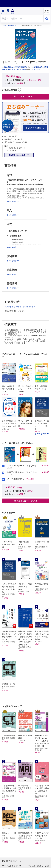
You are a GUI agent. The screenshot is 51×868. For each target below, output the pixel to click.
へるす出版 (36, 70)
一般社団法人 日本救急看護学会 (15, 67)
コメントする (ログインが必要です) (19, 307)
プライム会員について (12, 866)
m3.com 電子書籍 (8, 26)
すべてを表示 (41, 434)
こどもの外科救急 (16, 479)
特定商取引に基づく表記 (38, 866)
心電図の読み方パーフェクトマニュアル (23, 473)
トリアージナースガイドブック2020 (22, 467)
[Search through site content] (22, 19)
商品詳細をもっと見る (17, 155)
